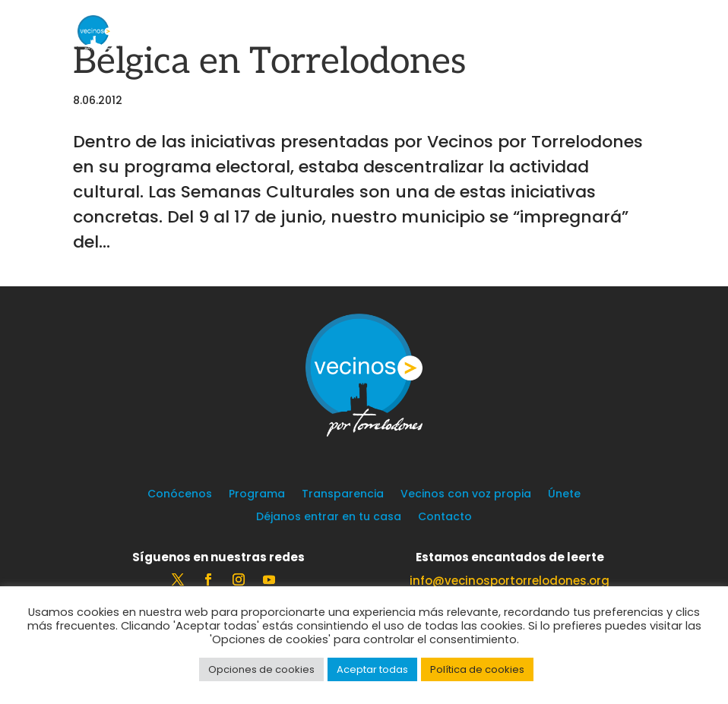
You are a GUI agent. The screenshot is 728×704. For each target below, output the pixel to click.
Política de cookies (477, 669)
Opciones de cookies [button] (261, 669)
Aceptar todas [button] (372, 669)
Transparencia (343, 495)
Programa (257, 495)
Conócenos (180, 495)
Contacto (445, 518)
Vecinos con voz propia (466, 495)
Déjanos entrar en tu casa (329, 518)
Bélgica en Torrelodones (269, 62)
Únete (564, 495)
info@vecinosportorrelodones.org (510, 581)
